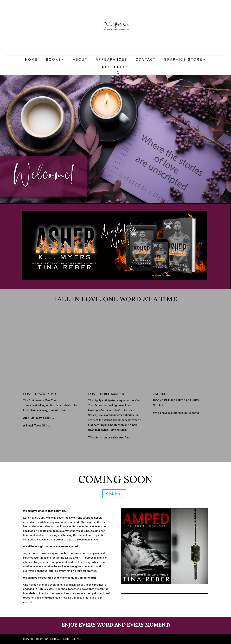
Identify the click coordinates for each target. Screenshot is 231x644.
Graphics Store (183, 60)
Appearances (111, 60)
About (80, 60)
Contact (146, 60)
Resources (115, 67)
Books (53, 60)
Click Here (114, 494)
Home (31, 60)
